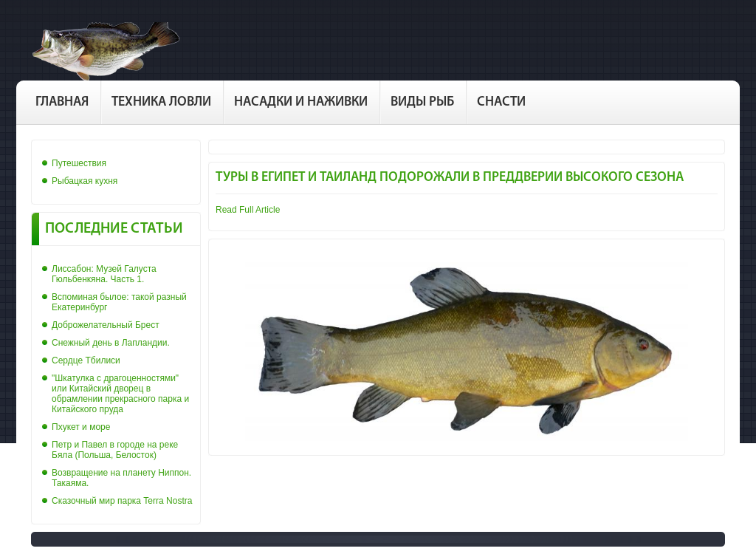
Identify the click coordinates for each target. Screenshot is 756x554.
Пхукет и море (81, 427)
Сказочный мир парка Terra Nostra (122, 501)
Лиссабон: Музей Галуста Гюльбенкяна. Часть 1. (104, 274)
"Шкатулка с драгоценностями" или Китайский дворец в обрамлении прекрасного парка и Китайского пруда (120, 394)
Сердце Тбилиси (86, 360)
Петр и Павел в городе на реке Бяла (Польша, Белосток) (115, 450)
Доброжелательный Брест (106, 325)
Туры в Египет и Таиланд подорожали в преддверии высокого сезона (450, 178)
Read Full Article (248, 210)
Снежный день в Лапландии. (111, 343)
